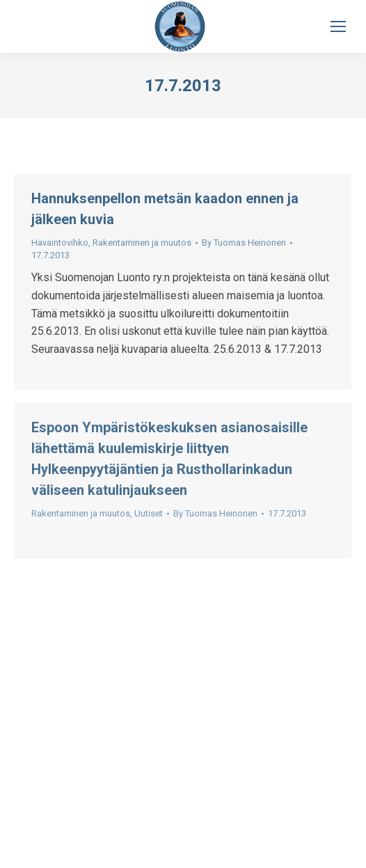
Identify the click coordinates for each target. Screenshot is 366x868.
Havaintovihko (60, 243)
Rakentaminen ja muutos (142, 243)
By (244, 243)
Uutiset (149, 513)
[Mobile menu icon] (338, 26)
